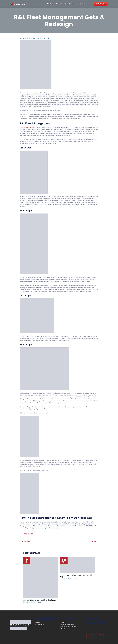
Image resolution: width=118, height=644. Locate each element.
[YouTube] (18, 625)
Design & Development (67, 624)
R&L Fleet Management (27, 128)
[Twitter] (21, 625)
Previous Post (25, 542)
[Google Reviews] (23, 625)
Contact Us (78, 526)
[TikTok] (16, 625)
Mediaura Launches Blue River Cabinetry (39, 600)
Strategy (63, 622)
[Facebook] (11, 625)
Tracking (63, 628)
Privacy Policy (39, 624)
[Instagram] (13, 625)
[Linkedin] (28, 625)
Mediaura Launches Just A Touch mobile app (77, 576)
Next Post (94, 542)
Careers (38, 622)
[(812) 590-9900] (103, 635)
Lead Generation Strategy (68, 626)
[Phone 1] (26, 625)
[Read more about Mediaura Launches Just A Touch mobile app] (78, 565)
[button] (54, 4)
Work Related (24, 38)
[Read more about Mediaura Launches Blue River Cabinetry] (40, 577)
